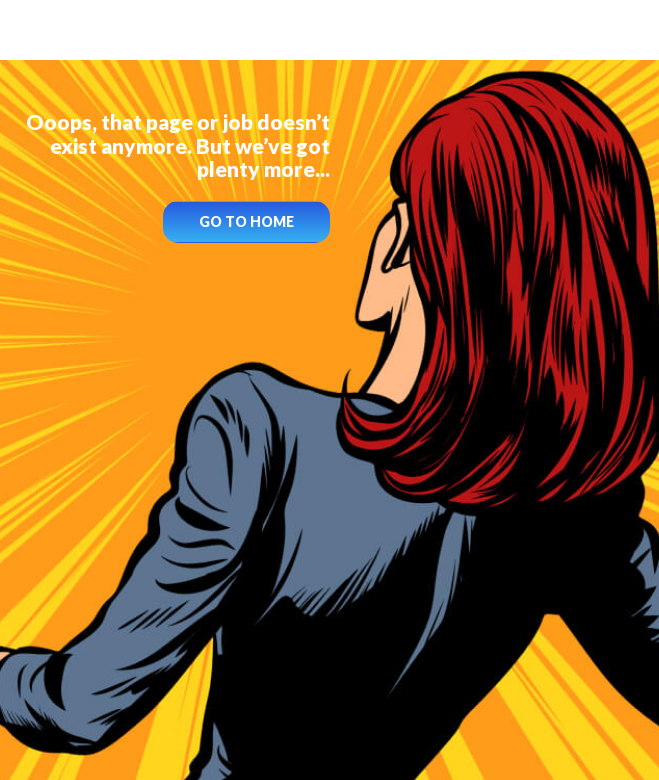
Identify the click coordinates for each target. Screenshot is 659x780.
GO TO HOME (246, 221)
